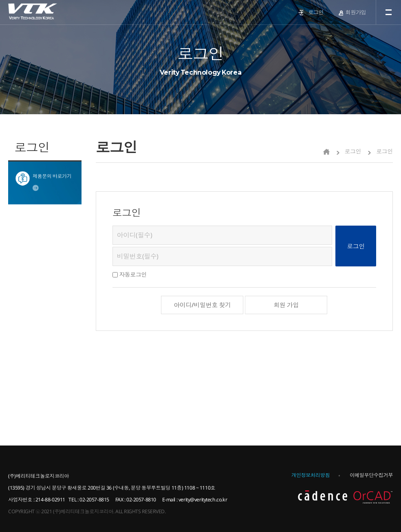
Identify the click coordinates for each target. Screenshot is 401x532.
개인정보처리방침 (311, 475)
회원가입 (356, 12)
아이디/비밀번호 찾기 (202, 305)
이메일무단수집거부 (371, 475)
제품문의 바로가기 (52, 176)
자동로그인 (133, 274)
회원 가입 (286, 305)
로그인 (316, 12)
